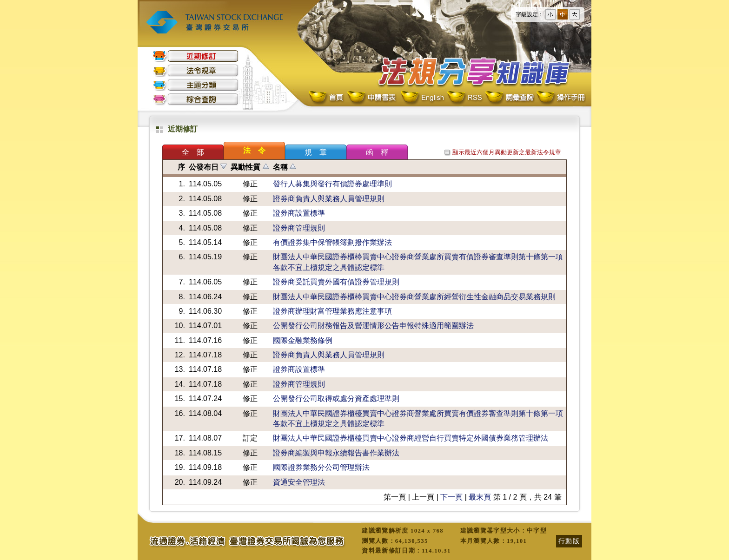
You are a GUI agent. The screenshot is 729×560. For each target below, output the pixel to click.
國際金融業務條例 (303, 340)
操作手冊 (560, 98)
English (422, 98)
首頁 (327, 98)
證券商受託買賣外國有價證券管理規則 (336, 282)
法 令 (254, 150)
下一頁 (451, 497)
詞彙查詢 (509, 98)
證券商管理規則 (299, 228)
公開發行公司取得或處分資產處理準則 (336, 399)
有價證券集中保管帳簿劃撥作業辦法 (332, 242)
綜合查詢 (196, 99)
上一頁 (423, 497)
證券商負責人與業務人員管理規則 (329, 199)
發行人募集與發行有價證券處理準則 (332, 184)
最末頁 (480, 497)
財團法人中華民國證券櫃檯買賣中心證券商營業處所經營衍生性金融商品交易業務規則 (414, 297)
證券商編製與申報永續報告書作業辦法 (336, 453)
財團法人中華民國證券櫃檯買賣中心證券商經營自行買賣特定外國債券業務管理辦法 (411, 438)
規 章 (316, 152)
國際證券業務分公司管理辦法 (321, 467)
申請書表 (372, 98)
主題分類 (196, 85)
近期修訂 (196, 56)
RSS (464, 98)
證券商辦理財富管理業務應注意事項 (332, 311)
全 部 (193, 152)
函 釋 (377, 152)
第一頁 (395, 497)
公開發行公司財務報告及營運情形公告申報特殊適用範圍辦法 (373, 326)
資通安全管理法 (299, 482)
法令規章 (196, 70)
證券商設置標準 (299, 213)
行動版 (569, 541)
